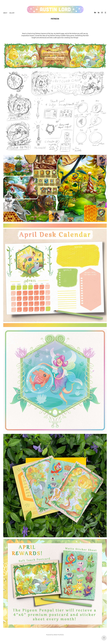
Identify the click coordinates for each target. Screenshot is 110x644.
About (5, 13)
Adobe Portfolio (59, 635)
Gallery (12, 13)
